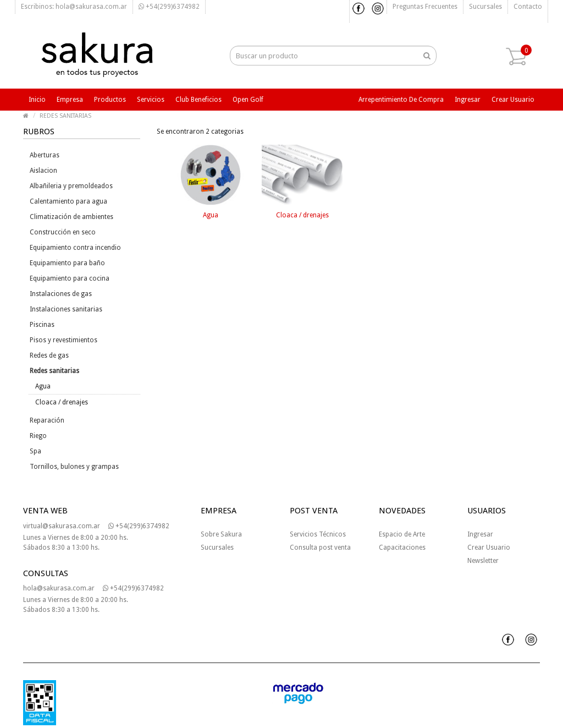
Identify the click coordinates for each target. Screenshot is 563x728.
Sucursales (485, 7)
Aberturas (45, 155)
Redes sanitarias (54, 371)
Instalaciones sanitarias (66, 309)
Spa (35, 451)
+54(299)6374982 (169, 7)
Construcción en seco (63, 232)
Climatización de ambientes (71, 217)
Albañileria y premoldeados (71, 186)
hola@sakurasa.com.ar (59, 588)
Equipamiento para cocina (70, 278)
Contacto (528, 7)
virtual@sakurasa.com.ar (62, 526)
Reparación (47, 420)
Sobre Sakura (221, 534)
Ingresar (468, 100)
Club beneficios (198, 100)
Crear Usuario (489, 548)
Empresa (70, 100)
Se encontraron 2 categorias (200, 132)
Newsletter (483, 561)
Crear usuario (513, 100)
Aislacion (43, 171)
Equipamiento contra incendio (75, 248)
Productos (110, 100)
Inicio (37, 100)
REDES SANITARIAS (65, 116)
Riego (38, 436)
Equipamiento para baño (67, 263)
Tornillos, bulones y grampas (74, 467)
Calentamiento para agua (68, 201)
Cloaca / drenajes (62, 402)
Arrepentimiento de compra (401, 100)
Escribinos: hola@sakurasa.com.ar (74, 7)
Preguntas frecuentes (425, 7)
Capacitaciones (402, 548)
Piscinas (42, 325)
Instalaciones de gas (61, 294)
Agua (43, 386)
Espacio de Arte (402, 534)
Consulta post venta (320, 548)
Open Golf (248, 100)
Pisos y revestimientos (64, 340)
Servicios (151, 100)
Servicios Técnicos (318, 534)
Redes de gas (49, 355)
